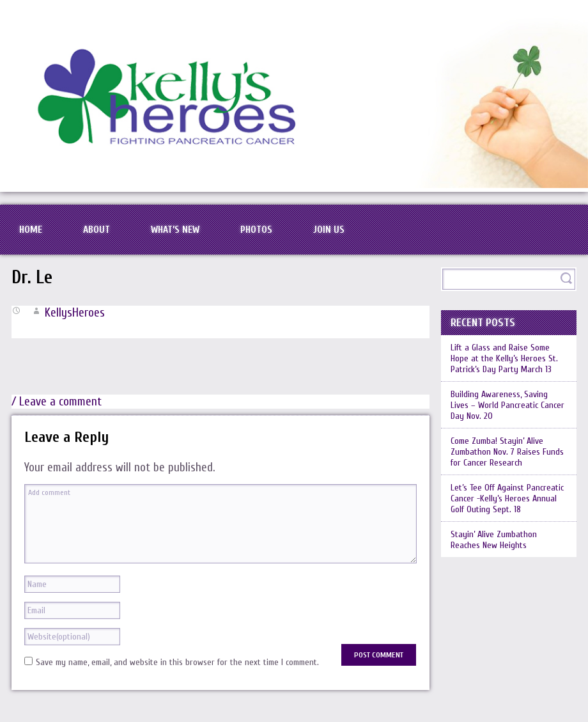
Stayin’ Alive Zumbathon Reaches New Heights (494, 540)
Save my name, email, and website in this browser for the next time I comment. (177, 662)
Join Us (329, 230)
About (97, 230)
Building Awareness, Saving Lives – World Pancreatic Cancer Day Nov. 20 (507, 405)
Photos (256, 230)
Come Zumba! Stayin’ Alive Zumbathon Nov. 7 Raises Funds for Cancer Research (507, 452)
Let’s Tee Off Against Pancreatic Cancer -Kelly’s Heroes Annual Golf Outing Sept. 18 (507, 498)
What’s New (175, 230)
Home (31, 230)
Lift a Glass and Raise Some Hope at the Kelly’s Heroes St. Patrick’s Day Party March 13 (504, 358)
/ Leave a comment (57, 402)
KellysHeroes (75, 313)
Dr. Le (32, 278)
